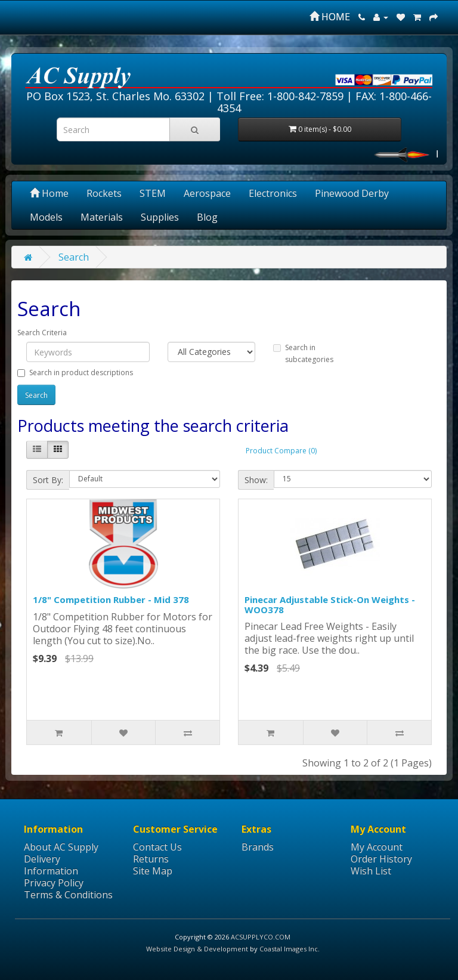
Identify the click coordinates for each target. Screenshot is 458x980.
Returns (151, 859)
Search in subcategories (303, 353)
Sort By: (48, 480)
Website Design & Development (197, 949)
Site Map (153, 871)
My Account (377, 847)
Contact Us (157, 847)
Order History (381, 859)
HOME (330, 17)
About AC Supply (61, 847)
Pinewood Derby (352, 193)
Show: (256, 480)
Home (49, 193)
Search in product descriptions (75, 372)
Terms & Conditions (68, 895)
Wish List (371, 871)
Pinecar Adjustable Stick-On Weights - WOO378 (330, 605)
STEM (153, 193)
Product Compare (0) (281, 451)
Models (46, 217)
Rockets (104, 193)
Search (74, 257)
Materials (102, 217)
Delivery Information (51, 865)
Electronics (273, 193)
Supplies (160, 217)
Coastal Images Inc (289, 949)
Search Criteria (42, 333)
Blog (207, 217)
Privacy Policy (54, 883)
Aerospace (207, 193)
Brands (258, 847)
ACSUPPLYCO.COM (261, 937)
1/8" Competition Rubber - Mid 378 (111, 599)
